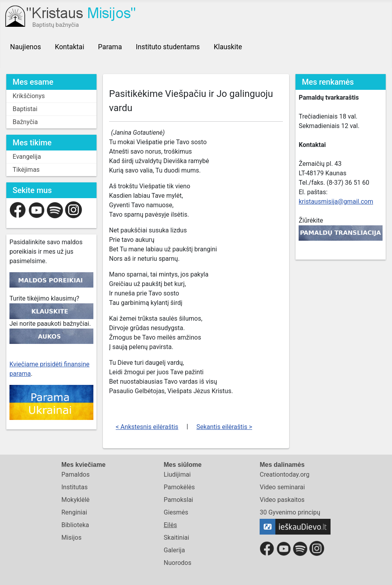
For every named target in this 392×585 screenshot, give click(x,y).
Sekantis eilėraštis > (224, 427)
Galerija (175, 550)
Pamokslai (179, 500)
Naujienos (26, 47)
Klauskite (228, 47)
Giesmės (176, 512)
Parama (110, 47)
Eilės (171, 525)
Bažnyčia (25, 122)
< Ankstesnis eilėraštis (147, 427)
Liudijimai (177, 474)
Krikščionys (29, 96)
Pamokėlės (179, 487)
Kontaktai (69, 47)
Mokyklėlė (76, 500)
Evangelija (27, 157)
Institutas (75, 487)
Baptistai (25, 109)
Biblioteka (75, 525)
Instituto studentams (168, 47)
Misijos (72, 538)
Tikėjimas (26, 170)
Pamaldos (76, 474)
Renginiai (74, 512)
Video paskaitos (282, 500)
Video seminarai (282, 487)
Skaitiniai (177, 538)
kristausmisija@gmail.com (336, 201)
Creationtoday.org (284, 474)
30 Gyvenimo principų (290, 512)
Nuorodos (178, 563)
